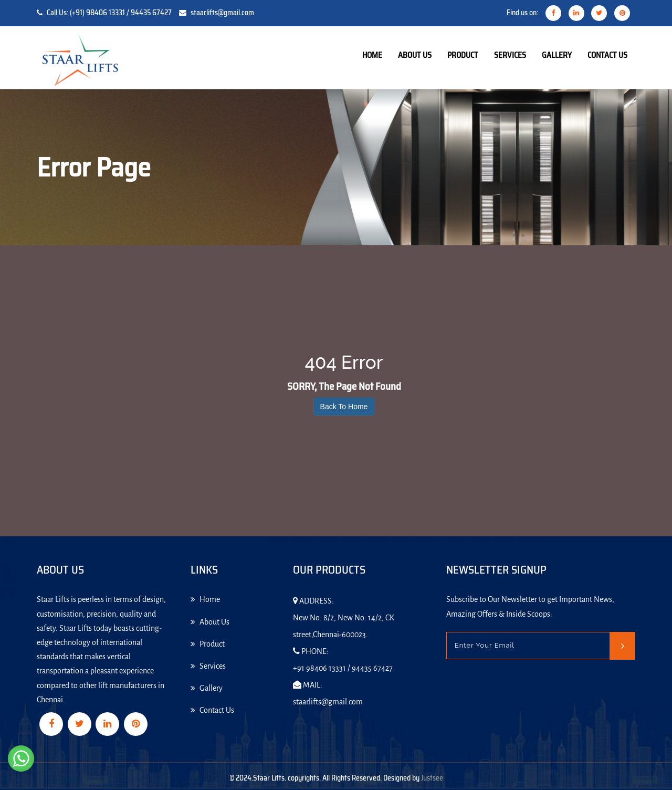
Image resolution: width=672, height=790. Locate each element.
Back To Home (344, 407)
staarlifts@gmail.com (222, 13)
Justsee (432, 778)
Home (372, 55)
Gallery (557, 55)
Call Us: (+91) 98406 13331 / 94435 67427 (109, 13)
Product (463, 55)
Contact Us (607, 55)
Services (510, 55)
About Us (415, 55)
